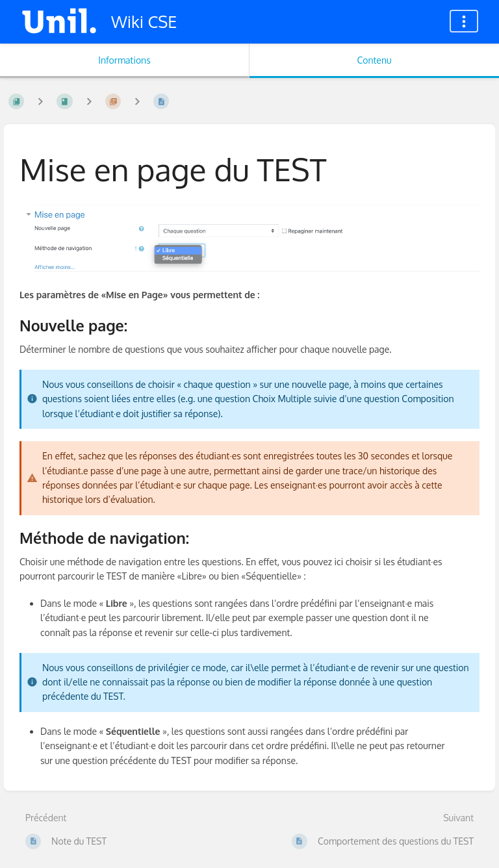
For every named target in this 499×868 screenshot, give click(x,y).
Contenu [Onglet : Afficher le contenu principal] (374, 60)
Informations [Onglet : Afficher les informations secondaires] (124, 60)
